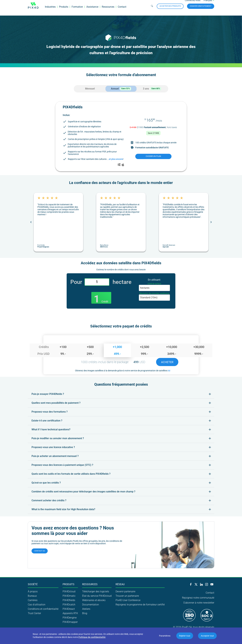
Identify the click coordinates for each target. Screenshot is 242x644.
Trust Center (34, 613)
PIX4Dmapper (70, 622)
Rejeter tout (185, 636)
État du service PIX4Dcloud (97, 596)
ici (169, 370)
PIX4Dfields (69, 600)
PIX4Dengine (70, 617)
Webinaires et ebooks (94, 600)
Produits (64, 10)
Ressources (108, 10)
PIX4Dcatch (69, 604)
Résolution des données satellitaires (154, 293)
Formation (77, 10)
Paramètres (165, 636)
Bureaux (32, 596)
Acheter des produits (170, 9)
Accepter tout (207, 636)
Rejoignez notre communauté (198, 598)
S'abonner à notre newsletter (199, 603)
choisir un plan (153, 156)
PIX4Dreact (69, 609)
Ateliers (86, 609)
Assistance (92, 10)
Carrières (33, 600)
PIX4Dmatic (69, 596)
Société (33, 584)
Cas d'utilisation (37, 604)
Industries (50, 10)
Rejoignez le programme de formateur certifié (140, 604)
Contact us (40, 551)
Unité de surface (154, 283)
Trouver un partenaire (127, 596)
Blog (85, 613)
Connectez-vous (193, 4)
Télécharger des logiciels (96, 591)
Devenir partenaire (125, 591)
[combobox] (154, 288)
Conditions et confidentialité (43, 609)
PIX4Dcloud (69, 591)
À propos (33, 591)
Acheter (167, 362)
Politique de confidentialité (92, 637)
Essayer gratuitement (201, 9)
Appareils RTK (70, 613)
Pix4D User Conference (128, 600)
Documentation (91, 604)
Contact (122, 10)
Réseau (120, 584)
